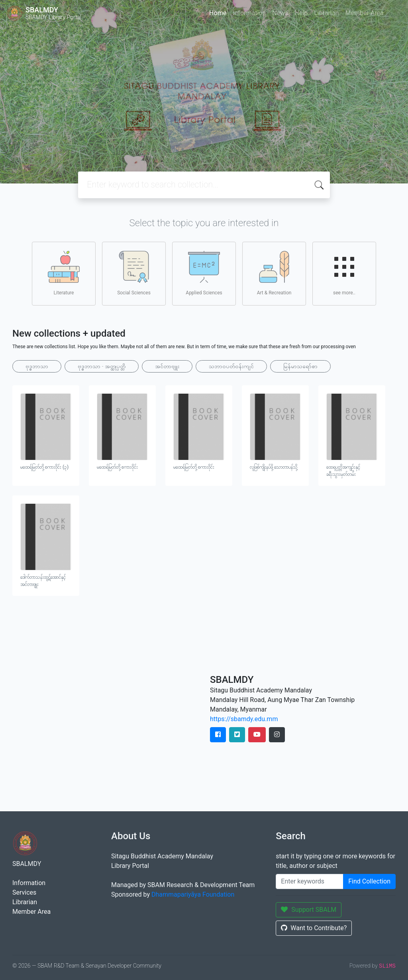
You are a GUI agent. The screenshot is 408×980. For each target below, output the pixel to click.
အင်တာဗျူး (167, 366)
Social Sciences (134, 273)
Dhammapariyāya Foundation (193, 894)
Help (301, 13)
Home (218, 13)
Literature (64, 273)
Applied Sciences (204, 273)
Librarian (326, 13)
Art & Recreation (274, 273)
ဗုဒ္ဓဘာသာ (37, 366)
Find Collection (369, 881)
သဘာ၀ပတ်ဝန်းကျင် (231, 366)
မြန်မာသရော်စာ (300, 366)
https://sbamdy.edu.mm (244, 719)
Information (249, 13)
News (280, 13)
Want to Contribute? (314, 928)
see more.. (344, 273)
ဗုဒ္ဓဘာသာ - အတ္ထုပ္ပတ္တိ (102, 366)
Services (24, 892)
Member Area (364, 13)
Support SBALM (309, 910)
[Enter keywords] (310, 881)
